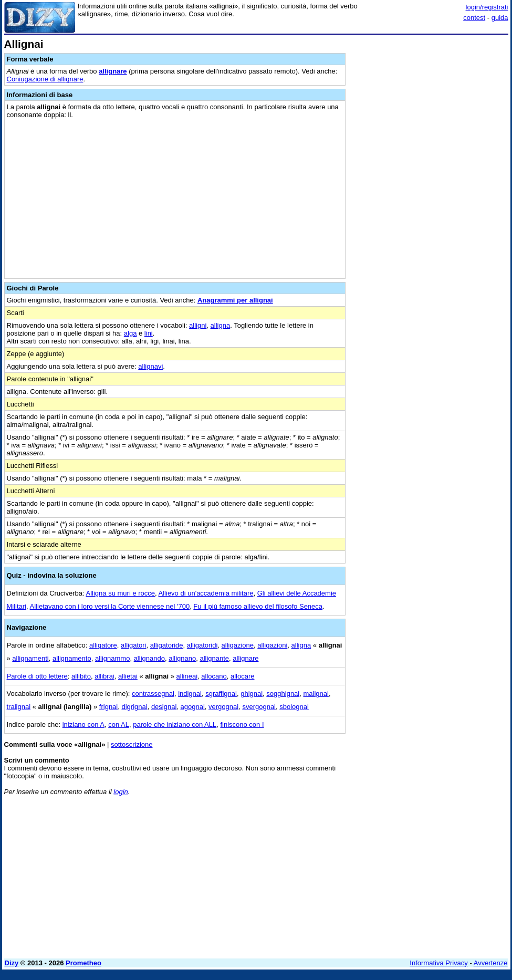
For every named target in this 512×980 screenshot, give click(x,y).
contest (474, 18)
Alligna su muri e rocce (121, 593)
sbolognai (294, 707)
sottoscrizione (132, 744)
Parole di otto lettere (37, 676)
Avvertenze (491, 963)
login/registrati (487, 7)
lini (149, 333)
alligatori (133, 645)
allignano (182, 658)
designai (164, 707)
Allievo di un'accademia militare (206, 593)
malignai (316, 694)
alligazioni (272, 645)
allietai (128, 676)
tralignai (19, 707)
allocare (243, 676)
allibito (81, 676)
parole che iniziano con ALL (175, 724)
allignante (214, 658)
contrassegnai (153, 694)
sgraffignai (221, 694)
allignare (113, 71)
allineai (187, 676)
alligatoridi (202, 645)
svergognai (259, 707)
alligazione (238, 645)
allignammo (112, 658)
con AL (119, 724)
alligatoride (167, 645)
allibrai (105, 676)
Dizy (12, 963)
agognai (193, 707)
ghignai (252, 694)
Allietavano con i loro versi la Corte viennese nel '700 (110, 606)
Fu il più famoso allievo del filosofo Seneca (258, 606)
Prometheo (83, 963)
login (121, 792)
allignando (149, 658)
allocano (214, 676)
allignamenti (30, 658)
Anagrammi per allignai (235, 300)
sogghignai (283, 694)
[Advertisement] (430, 104)
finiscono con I (242, 724)
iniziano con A (83, 724)
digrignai (134, 707)
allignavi (150, 366)
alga (130, 333)
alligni (198, 325)
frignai (108, 707)
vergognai (223, 707)
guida (500, 18)
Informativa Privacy (439, 963)
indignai (190, 694)
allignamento (72, 658)
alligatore (103, 645)
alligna (221, 325)
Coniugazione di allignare (45, 79)
